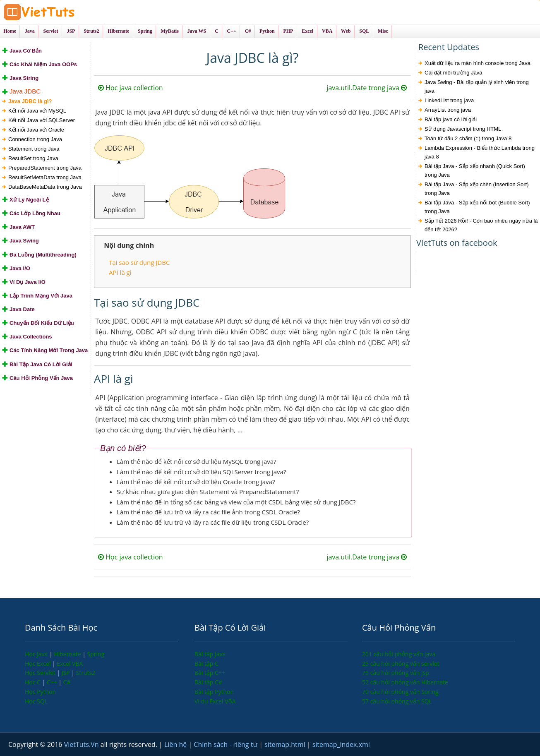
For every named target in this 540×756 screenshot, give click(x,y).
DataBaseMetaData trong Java (45, 187)
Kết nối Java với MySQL (37, 111)
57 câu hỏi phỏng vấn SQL (397, 701)
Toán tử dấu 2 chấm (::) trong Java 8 (468, 138)
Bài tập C (206, 664)
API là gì (120, 272)
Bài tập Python (214, 692)
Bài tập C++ (210, 673)
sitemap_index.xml (341, 744)
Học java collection (131, 88)
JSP (67, 673)
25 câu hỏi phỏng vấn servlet (401, 664)
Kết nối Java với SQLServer (42, 120)
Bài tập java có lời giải (451, 119)
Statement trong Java (34, 149)
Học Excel (38, 664)
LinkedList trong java (449, 100)
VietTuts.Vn (82, 744)
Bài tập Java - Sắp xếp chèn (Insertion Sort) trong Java (477, 189)
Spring (96, 654)
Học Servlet (41, 673)
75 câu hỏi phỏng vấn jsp (396, 673)
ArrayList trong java (448, 110)
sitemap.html (286, 744)
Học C (34, 682)
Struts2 (86, 673)
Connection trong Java (35, 139)
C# (67, 682)
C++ (53, 682)
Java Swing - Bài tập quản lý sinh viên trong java (477, 86)
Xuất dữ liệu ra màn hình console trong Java (478, 63)
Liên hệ (176, 744)
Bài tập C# (208, 682)
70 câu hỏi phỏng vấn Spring (400, 692)
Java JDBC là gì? (30, 101)
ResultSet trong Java (33, 158)
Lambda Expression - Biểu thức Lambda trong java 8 (480, 152)
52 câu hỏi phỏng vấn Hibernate (405, 682)
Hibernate (68, 654)
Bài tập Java (210, 654)
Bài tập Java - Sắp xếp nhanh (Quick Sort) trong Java (475, 170)
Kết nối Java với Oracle (36, 130)
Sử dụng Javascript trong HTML (463, 129)
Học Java (37, 654)
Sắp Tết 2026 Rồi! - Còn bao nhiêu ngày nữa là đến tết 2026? (481, 225)
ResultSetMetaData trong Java (45, 177)
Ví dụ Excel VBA (215, 701)
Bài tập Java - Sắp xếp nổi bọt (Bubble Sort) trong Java (477, 207)
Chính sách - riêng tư (226, 744)
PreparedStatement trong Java (45, 168)
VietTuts (70, 12)
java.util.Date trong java (367, 88)
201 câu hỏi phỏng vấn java (399, 654)
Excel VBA (70, 664)
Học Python (40, 692)
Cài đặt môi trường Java (454, 73)
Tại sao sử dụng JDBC (139, 262)
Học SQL (36, 701)
